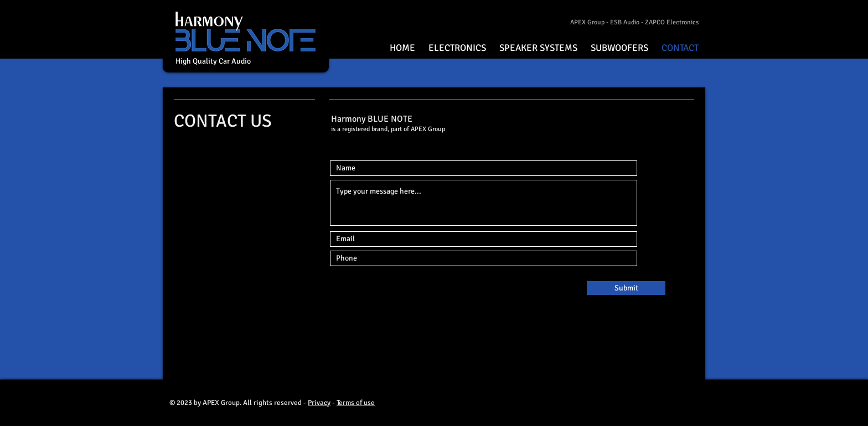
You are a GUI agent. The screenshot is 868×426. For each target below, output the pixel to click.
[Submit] (626, 288)
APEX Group (587, 22)
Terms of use (356, 403)
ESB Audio (625, 22)
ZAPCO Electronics (672, 22)
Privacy (319, 403)
